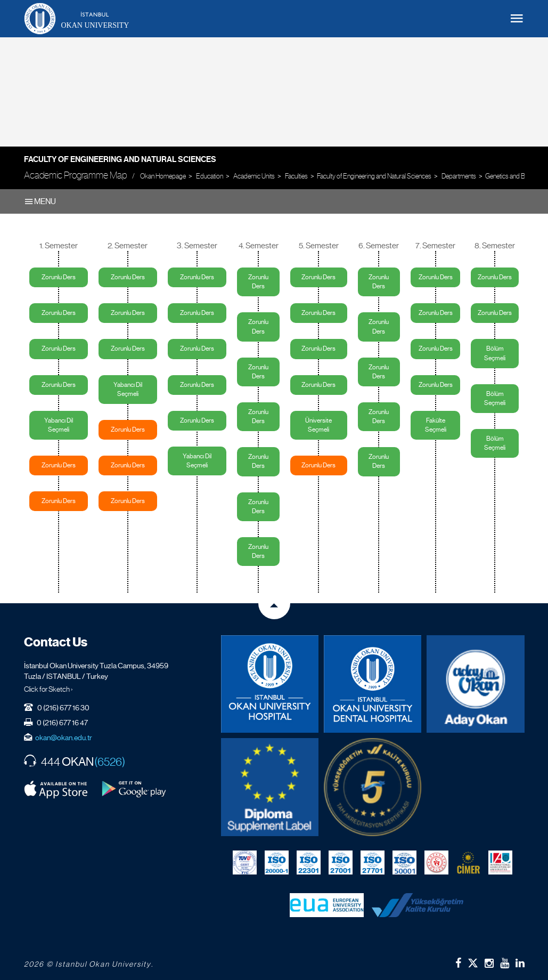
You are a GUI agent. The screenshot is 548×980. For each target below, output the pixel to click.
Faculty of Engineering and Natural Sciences (120, 159)
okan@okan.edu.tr (64, 738)
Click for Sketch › (48, 689)
